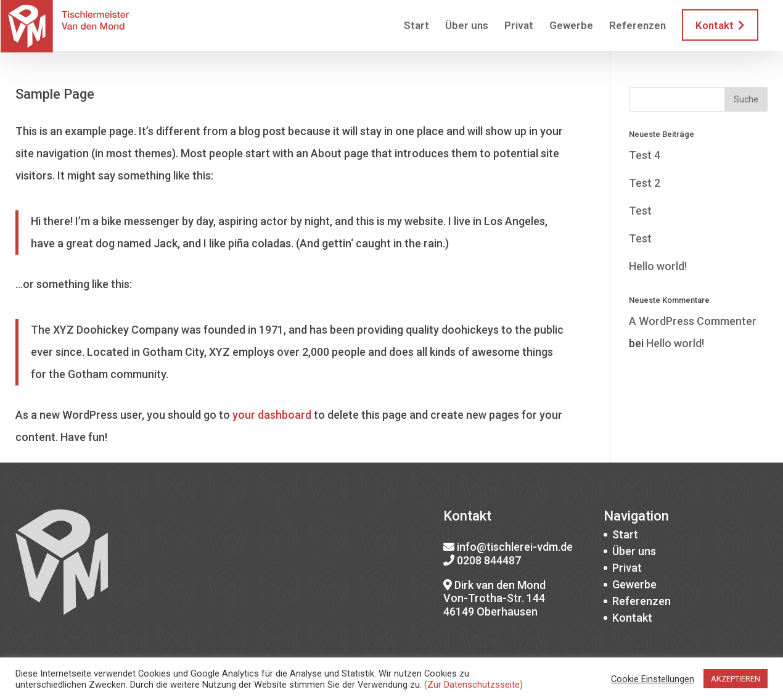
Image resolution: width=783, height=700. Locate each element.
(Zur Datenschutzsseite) (473, 685)
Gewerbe (571, 26)
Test (640, 211)
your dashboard (272, 415)
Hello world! (658, 266)
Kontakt (720, 25)
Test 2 (645, 183)
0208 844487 (489, 560)
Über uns (467, 26)
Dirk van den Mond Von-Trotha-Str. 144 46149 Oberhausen (494, 598)
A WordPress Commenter (693, 321)
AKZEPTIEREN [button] (736, 679)
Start (416, 26)
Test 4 (645, 155)
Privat (519, 26)
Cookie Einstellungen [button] (653, 679)
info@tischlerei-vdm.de (515, 547)
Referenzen (637, 26)
